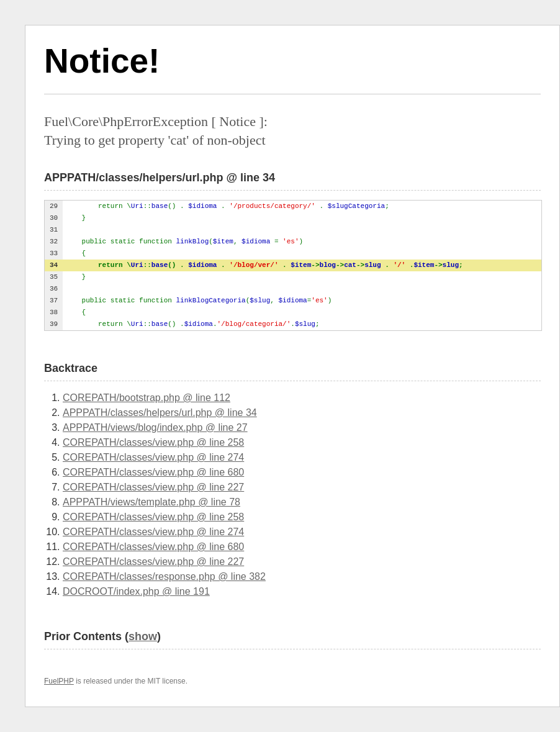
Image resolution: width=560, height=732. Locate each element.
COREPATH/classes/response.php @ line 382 (164, 576)
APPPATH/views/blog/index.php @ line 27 (155, 427)
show (143, 636)
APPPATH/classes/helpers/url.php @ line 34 (160, 413)
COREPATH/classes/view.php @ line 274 (153, 457)
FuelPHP (59, 681)
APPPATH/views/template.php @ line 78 (151, 502)
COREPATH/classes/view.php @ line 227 (153, 487)
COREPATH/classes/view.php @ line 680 (153, 472)
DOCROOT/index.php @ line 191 (136, 591)
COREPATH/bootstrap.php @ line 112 (147, 398)
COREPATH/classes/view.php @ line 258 (153, 442)
